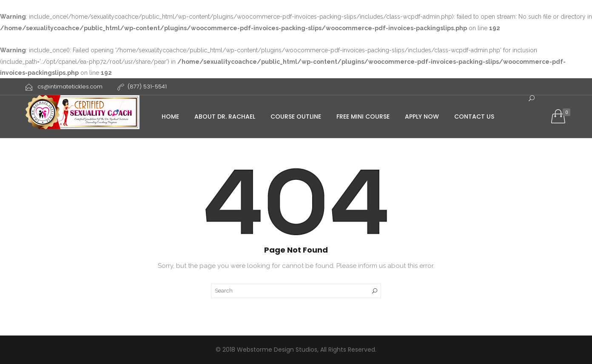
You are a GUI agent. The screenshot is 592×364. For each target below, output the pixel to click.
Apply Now (422, 117)
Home (170, 117)
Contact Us (474, 117)
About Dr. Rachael (225, 117)
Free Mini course (363, 117)
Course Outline (296, 117)
